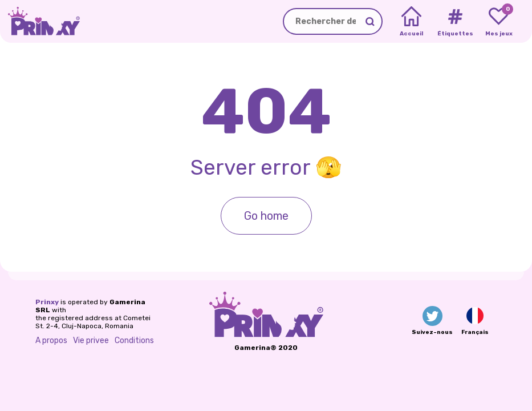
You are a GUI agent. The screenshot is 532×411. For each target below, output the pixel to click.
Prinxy (47, 302)
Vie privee (91, 341)
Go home (266, 216)
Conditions (134, 341)
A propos (51, 341)
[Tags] (455, 22)
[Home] (411, 22)
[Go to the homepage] (40, 21)
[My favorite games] (499, 22)
